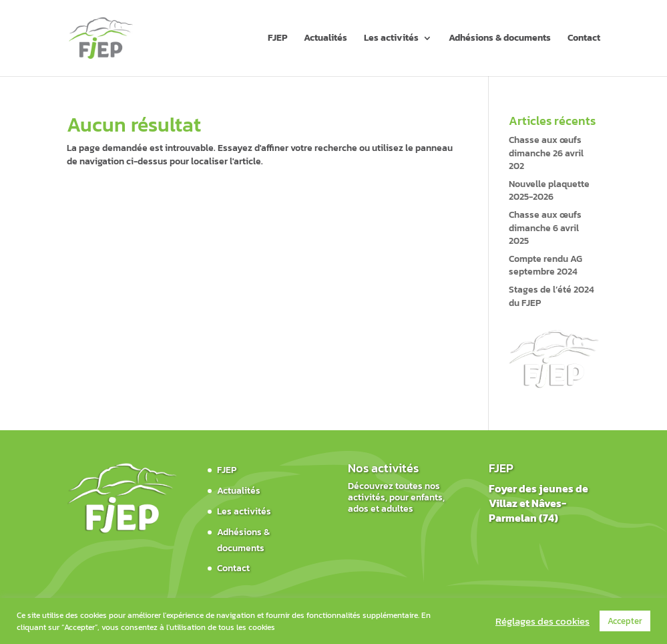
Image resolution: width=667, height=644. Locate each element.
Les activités (391, 39)
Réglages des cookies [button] (542, 621)
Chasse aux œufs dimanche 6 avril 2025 (545, 228)
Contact (584, 39)
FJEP (277, 39)
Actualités (325, 39)
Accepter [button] (625, 621)
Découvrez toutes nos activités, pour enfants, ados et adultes (396, 497)
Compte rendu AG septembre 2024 (545, 266)
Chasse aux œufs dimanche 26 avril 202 (546, 153)
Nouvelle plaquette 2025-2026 (549, 191)
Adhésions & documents (500, 39)
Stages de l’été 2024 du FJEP (551, 296)
